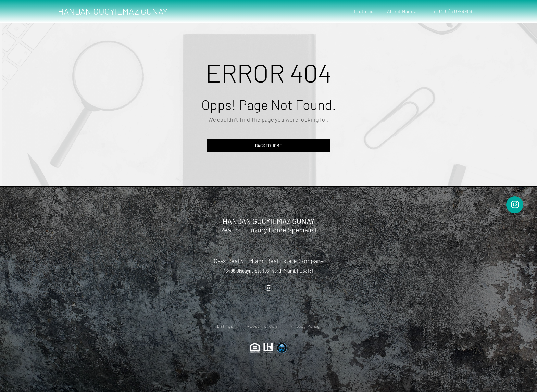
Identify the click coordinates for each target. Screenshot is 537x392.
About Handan (403, 11)
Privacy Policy (305, 326)
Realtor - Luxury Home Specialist (268, 230)
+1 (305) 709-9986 (453, 11)
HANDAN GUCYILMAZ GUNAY (113, 11)
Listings (364, 11)
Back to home (268, 146)
